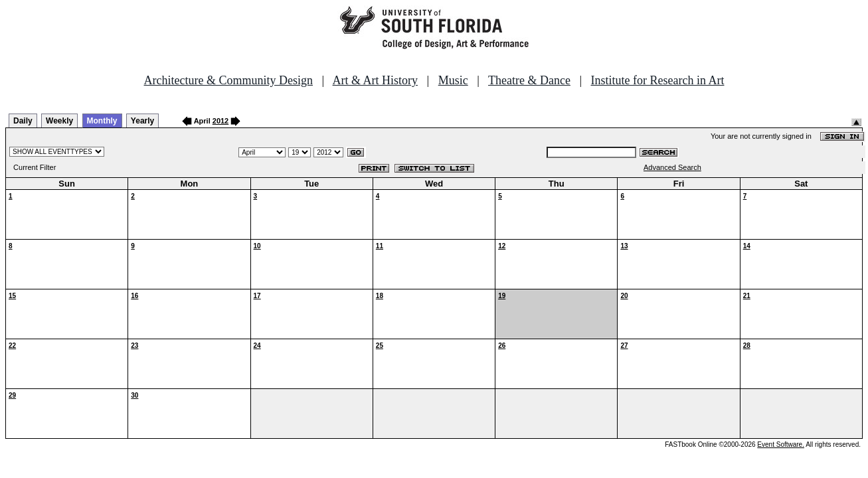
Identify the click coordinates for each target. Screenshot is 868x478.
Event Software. (781, 444)
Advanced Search (672, 167)
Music (453, 80)
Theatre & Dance (529, 80)
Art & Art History (376, 80)
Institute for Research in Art (658, 80)
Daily (23, 121)
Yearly (142, 121)
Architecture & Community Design (228, 80)
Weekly (59, 121)
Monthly (102, 121)
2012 (220, 121)
